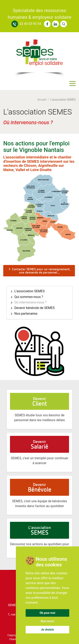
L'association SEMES (30, 291)
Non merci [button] (47, 621)
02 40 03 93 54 (30, 24)
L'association (40, 530)
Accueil (42, 100)
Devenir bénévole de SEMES (35, 308)
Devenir (40, 402)
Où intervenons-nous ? (31, 302)
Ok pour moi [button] (48, 613)
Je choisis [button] (47, 630)
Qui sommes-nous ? (29, 297)
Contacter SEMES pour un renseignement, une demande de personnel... (39, 271)
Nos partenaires (26, 314)
